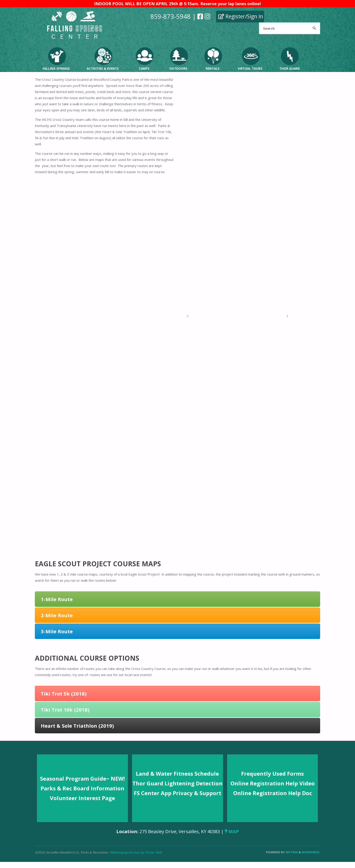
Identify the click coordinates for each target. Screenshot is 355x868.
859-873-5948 (170, 16)
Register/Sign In (241, 16)
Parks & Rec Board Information (82, 788)
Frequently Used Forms (272, 774)
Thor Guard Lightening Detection (177, 783)
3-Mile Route (57, 631)
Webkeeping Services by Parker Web (136, 852)
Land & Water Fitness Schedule (177, 774)
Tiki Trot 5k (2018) (64, 693)
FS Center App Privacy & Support (177, 793)
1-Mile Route (57, 599)
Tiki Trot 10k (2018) (65, 710)
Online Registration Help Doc (273, 793)
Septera (291, 852)
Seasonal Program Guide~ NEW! (82, 778)
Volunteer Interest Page (82, 798)
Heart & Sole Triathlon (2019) (77, 726)
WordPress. (311, 852)
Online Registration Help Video (273, 783)
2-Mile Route (57, 615)
